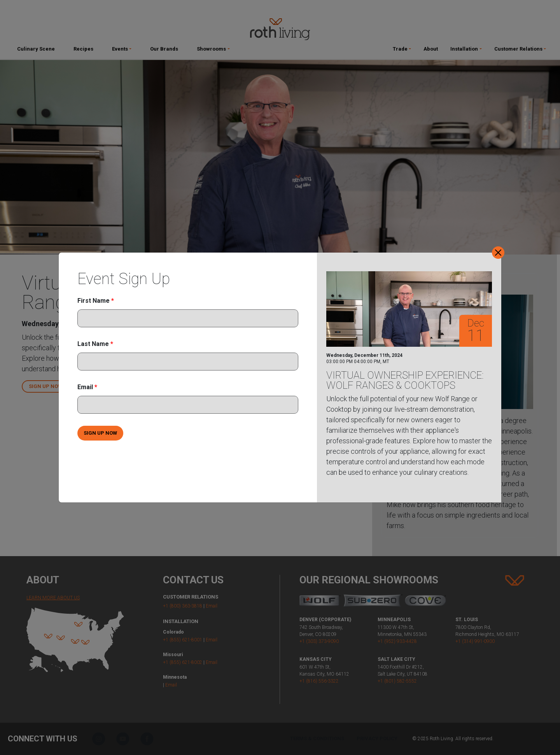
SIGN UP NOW (100, 433)
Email (87, 387)
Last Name (95, 344)
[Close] (498, 253)
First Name (96, 301)
